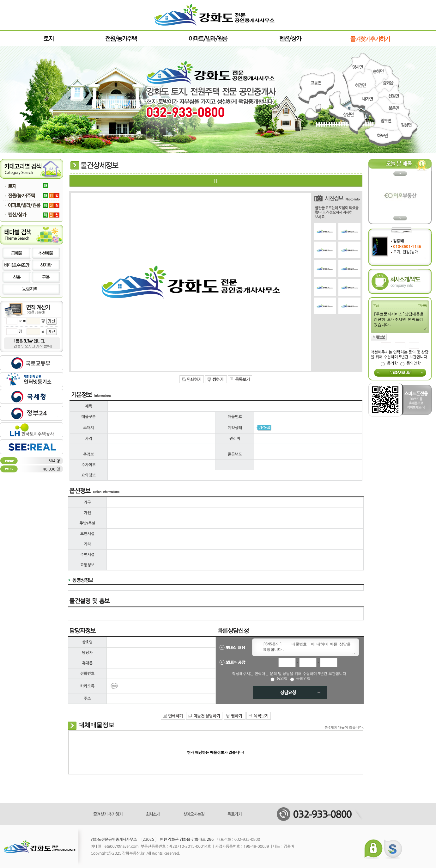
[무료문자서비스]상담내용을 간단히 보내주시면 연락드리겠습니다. (400, 321)
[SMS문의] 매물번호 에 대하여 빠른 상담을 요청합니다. (308, 647)
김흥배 (398, 241)
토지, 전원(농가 (406, 252)
